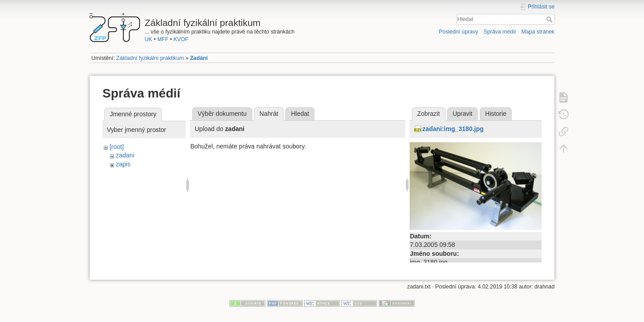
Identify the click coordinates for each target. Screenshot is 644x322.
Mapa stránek (538, 32)
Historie (496, 114)
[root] (117, 147)
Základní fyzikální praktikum (150, 58)
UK (149, 39)
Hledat (550, 19)
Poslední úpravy (458, 32)
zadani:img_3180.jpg (453, 129)
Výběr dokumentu (222, 114)
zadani (125, 155)
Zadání (199, 58)
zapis (123, 164)
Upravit (462, 114)
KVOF (181, 39)
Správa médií (500, 32)
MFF (163, 39)
